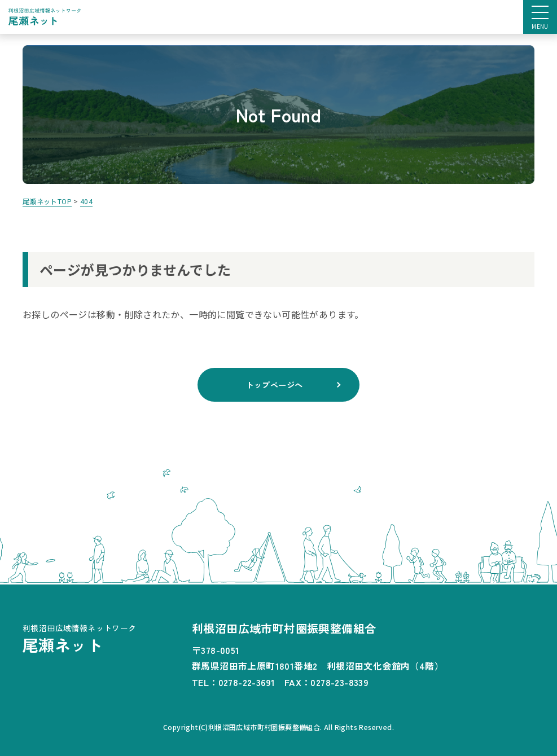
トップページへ (275, 384)
